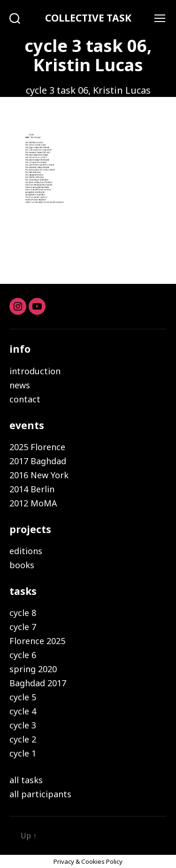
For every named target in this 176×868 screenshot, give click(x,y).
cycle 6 (23, 655)
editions (26, 551)
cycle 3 (23, 725)
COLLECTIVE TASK (88, 18)
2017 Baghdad (38, 461)
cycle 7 (23, 627)
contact (25, 399)
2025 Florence (37, 447)
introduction (35, 371)
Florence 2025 (37, 641)
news (20, 385)
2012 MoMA (33, 503)
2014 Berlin (32, 489)
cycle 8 (23, 613)
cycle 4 (23, 711)
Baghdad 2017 (38, 683)
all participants (40, 794)
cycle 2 (23, 739)
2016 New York (39, 475)
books (22, 565)
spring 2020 (33, 669)
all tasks (26, 780)
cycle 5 (23, 697)
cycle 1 (23, 753)
